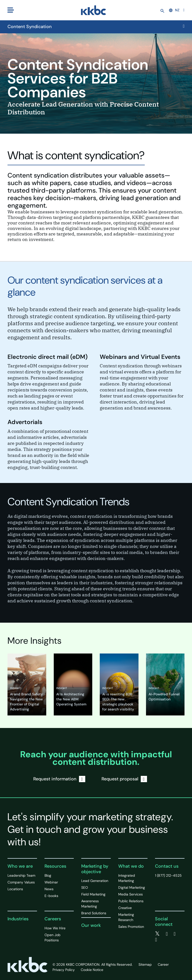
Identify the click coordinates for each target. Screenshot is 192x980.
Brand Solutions (94, 913)
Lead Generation (95, 881)
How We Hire (55, 928)
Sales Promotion (131, 927)
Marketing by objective (95, 869)
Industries (18, 919)
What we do (131, 866)
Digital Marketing (132, 887)
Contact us (167, 866)
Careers (53, 919)
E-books (51, 896)
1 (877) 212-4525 (168, 875)
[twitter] (157, 934)
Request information (59, 779)
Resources (55, 866)
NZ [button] (174, 10)
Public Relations (131, 901)
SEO (85, 887)
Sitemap (145, 964)
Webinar (51, 882)
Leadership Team (21, 875)
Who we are (20, 866)
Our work (91, 925)
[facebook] (167, 934)
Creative (125, 908)
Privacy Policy (64, 970)
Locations (15, 889)
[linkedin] (175, 934)
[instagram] (156, 940)
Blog (48, 875)
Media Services (130, 894)
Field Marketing (93, 894)
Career (163, 964)
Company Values (21, 882)
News (49, 889)
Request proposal (124, 779)
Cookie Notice (92, 970)
